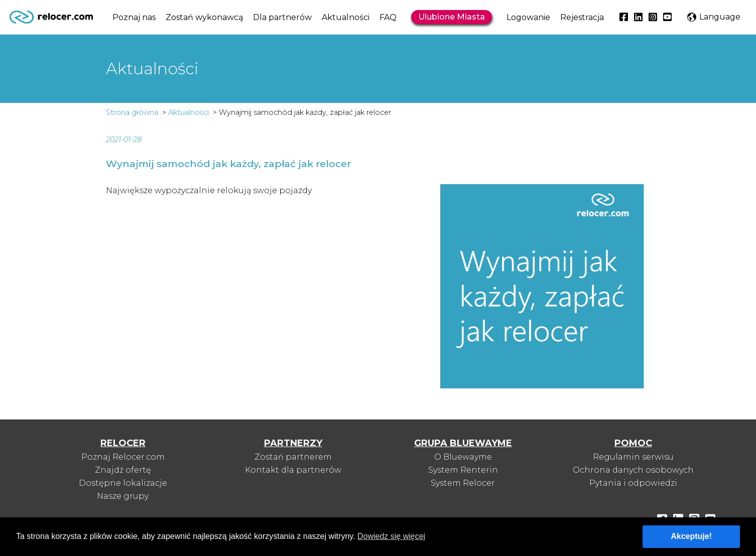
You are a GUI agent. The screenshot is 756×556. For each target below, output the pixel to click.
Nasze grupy (123, 496)
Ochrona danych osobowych (633, 470)
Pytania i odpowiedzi (633, 483)
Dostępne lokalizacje (123, 483)
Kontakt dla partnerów (293, 470)
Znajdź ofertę (123, 470)
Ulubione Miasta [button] (452, 17)
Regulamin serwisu (633, 457)
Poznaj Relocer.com (123, 457)
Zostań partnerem (293, 457)
